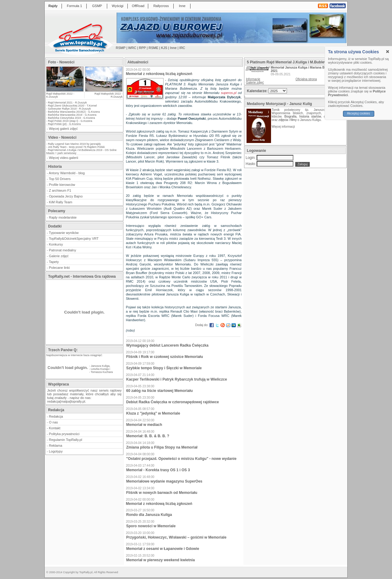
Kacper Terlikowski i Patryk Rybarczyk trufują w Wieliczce (177, 379)
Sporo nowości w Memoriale (151, 526)
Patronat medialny (63, 250)
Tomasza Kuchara (102, 372)
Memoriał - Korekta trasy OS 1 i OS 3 (158, 470)
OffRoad (138, 6)
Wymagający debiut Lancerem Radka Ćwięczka (167, 345)
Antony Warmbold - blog (67, 173)
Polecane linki (59, 268)
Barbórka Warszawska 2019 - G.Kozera (72, 115)
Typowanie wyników (64, 233)
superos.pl (229, 93)
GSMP (97, 6)
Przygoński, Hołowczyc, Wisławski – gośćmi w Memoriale (176, 537)
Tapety (54, 262)
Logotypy (56, 451)
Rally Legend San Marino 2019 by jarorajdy (75, 144)
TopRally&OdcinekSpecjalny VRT (74, 239)
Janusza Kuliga (100, 366)
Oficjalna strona (306, 79)
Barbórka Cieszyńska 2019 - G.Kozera (72, 118)
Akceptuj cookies (358, 113)
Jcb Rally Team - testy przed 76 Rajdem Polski (76, 147)
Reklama (56, 446)
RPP (142, 48)
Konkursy (56, 244)
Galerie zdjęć (59, 256)
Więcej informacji (284, 127)
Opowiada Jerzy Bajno (66, 196)
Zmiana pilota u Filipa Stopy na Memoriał (162, 447)
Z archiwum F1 (60, 190)
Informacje (253, 79)
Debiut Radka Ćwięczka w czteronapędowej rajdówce (173, 402)
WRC (132, 48)
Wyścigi (118, 6)
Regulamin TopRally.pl (66, 440)
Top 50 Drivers (60, 179)
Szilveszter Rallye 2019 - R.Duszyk (70, 109)
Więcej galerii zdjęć (63, 129)
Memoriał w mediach (144, 425)
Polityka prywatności (64, 434)
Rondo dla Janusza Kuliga (149, 515)
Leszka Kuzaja (100, 369)
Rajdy (53, 6)
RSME (153, 48)
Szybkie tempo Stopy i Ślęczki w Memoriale (164, 368)
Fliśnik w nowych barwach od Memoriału (162, 493)
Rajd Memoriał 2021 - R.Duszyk (68, 103)
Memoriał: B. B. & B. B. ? (148, 436)
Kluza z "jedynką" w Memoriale (153, 413)
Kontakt (55, 428)
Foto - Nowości (61, 62)
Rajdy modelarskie (63, 217)
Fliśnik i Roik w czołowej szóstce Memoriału (165, 357)
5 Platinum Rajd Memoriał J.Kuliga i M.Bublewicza (290, 62)
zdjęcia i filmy (287, 120)
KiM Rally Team (61, 202)
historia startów (310, 117)
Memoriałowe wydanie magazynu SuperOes (164, 481)
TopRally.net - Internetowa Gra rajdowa (82, 276)
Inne (182, 6)
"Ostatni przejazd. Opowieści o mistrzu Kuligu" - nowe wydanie (181, 459)
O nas (53, 422)
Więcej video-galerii (64, 158)
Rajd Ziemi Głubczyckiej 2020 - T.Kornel (72, 106)
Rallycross (161, 6)
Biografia (290, 117)
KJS (164, 48)
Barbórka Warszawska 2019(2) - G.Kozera (74, 112)
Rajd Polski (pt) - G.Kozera (64, 124)
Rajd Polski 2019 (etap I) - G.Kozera (70, 121)
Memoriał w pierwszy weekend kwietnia (160, 560)
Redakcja (56, 416)
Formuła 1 (74, 6)
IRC (182, 48)
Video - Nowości (62, 137)
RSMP (121, 48)
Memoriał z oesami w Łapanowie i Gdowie (163, 549)
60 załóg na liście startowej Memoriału (159, 391)
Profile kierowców (62, 185)
